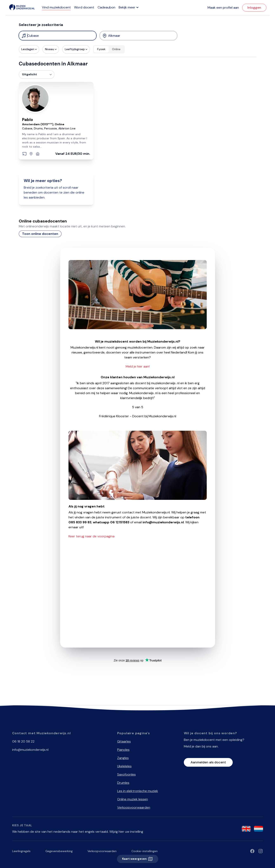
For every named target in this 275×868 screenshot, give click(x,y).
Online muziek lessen (133, 799)
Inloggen (254, 8)
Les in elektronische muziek (138, 791)
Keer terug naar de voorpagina (91, 536)
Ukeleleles (124, 766)
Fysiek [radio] (101, 49)
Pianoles (123, 750)
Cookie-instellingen (145, 851)
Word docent (84, 7)
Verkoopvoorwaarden (134, 807)
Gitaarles (124, 741)
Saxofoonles (126, 774)
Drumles (123, 783)
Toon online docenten (40, 234)
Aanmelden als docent (208, 762)
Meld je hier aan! (138, 366)
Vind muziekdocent (56, 7)
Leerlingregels (21, 851)
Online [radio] (116, 49)
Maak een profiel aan (223, 8)
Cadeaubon (106, 7)
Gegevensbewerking (59, 851)
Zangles (123, 758)
